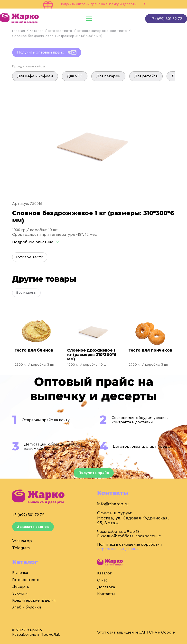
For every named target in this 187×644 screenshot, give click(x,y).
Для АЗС (75, 76)
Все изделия (26, 293)
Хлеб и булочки (27, 607)
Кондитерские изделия (34, 600)
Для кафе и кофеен (35, 76)
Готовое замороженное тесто (102, 31)
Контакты (106, 594)
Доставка (106, 587)
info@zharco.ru (113, 504)
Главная (19, 31)
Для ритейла (146, 76)
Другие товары (44, 279)
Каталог (36, 31)
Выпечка (20, 573)
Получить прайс (94, 473)
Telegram (21, 548)
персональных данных (118, 549)
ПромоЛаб (50, 635)
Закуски (20, 593)
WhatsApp (22, 541)
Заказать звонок (33, 527)
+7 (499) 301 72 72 (166, 19)
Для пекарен (108, 76)
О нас (102, 580)
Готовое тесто (60, 31)
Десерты (21, 587)
